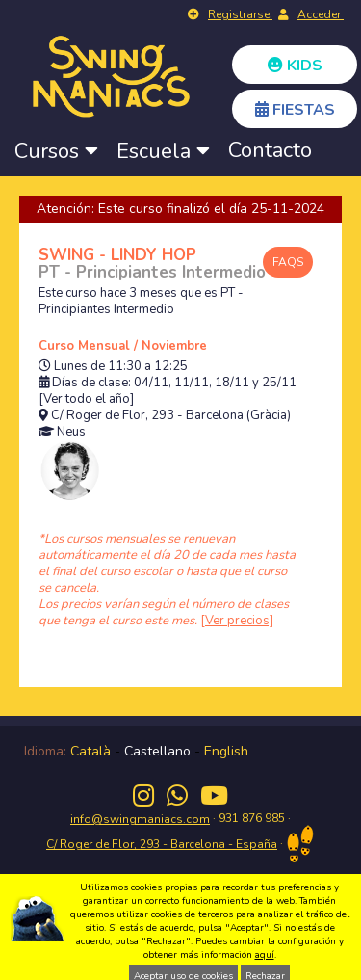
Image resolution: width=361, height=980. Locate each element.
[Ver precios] (237, 621)
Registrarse (240, 14)
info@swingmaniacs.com (140, 819)
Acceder (321, 14)
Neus (71, 432)
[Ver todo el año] (86, 399)
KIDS (295, 66)
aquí (265, 955)
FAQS (288, 262)
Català (90, 751)
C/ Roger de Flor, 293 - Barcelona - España (162, 844)
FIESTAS (295, 110)
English (226, 751)
